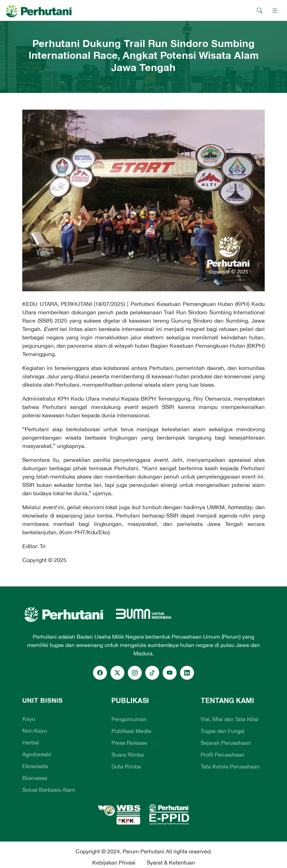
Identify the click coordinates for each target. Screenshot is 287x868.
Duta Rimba (126, 766)
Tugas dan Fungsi (223, 731)
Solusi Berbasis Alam (49, 790)
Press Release (129, 743)
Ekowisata (35, 766)
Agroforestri (37, 754)
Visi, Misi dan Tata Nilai (230, 719)
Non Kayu (35, 731)
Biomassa (35, 778)
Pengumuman (129, 719)
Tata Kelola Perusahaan (230, 766)
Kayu (29, 719)
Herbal (31, 742)
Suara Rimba (128, 755)
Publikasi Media (131, 731)
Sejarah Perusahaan (226, 743)
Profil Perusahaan (223, 755)
